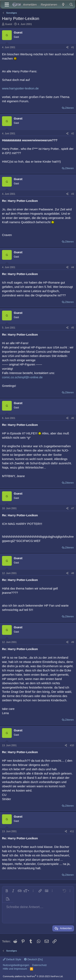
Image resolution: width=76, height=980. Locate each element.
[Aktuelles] (63, 5)
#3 (73, 194)
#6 (73, 418)
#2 (73, 134)
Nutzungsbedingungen (16, 965)
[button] (7, 891)
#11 (72, 831)
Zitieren (69, 108)
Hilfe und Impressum (15, 969)
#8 (73, 573)
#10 (72, 745)
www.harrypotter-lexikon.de (20, 88)
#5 (73, 328)
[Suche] (71, 5)
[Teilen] (67, 47)
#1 (73, 47)
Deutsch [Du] (33, 959)
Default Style (12, 959)
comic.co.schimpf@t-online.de (22, 377)
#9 (73, 642)
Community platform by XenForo (33, 976)
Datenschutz (40, 965)
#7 (73, 508)
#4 (73, 267)
